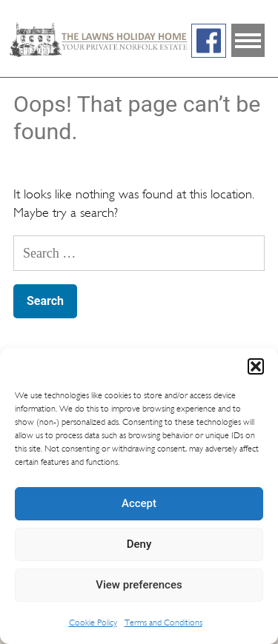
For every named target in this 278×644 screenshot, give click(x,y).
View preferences (139, 585)
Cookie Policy (93, 623)
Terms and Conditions (163, 623)
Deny (139, 544)
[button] (256, 366)
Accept (139, 503)
